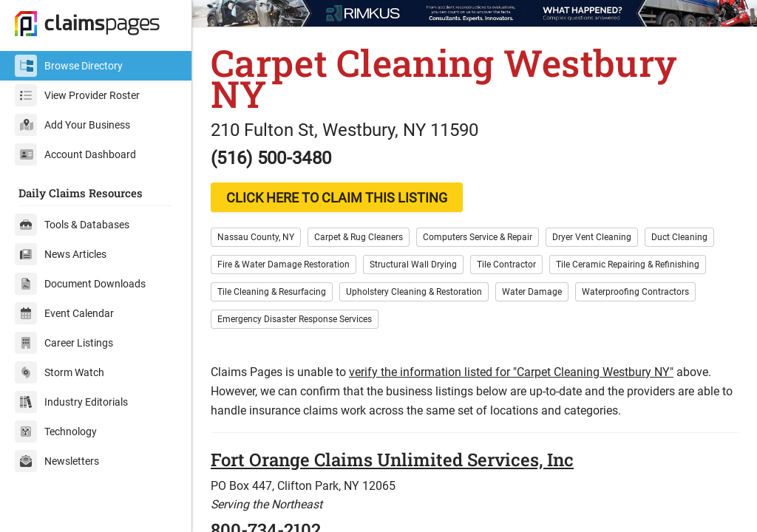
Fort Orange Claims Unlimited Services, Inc (392, 460)
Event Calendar (64, 313)
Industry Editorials (71, 402)
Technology (56, 432)
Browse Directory (69, 66)
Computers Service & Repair (478, 237)
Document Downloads (80, 284)
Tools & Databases (72, 225)
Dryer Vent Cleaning (592, 237)
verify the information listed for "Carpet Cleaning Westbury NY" (511, 372)
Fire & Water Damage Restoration (284, 265)
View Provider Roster (77, 95)
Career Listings (64, 343)
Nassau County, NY (256, 237)
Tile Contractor (506, 265)
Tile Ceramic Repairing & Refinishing (628, 265)
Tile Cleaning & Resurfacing (272, 292)
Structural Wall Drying (413, 265)
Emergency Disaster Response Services (295, 319)
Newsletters (57, 461)
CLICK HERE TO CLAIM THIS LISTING (337, 198)
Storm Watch (60, 372)
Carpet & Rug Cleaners (359, 237)
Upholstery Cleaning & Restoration (414, 292)
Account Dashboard (75, 154)
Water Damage (532, 292)
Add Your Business (72, 125)
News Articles (61, 254)
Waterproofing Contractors (635, 292)
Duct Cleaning (679, 237)
